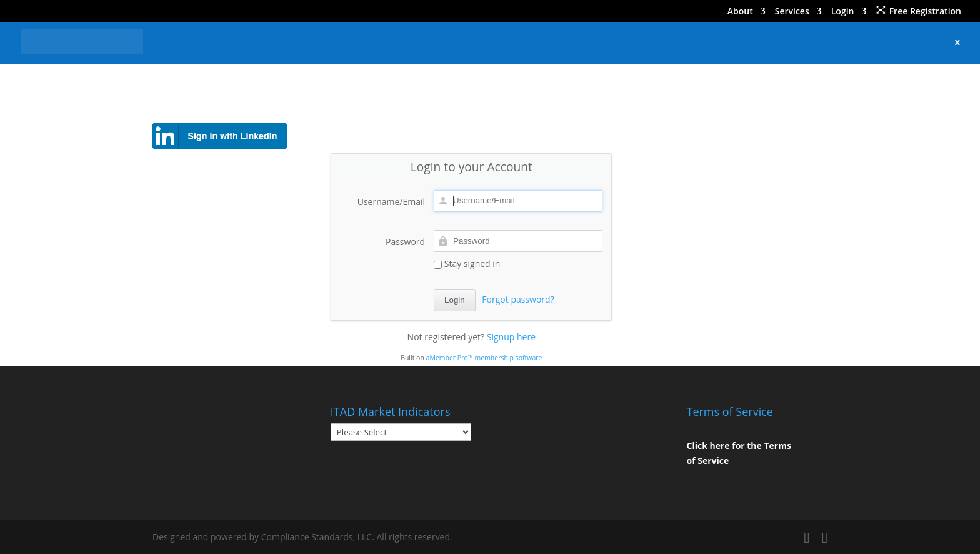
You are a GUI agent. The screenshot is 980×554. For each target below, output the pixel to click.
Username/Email (391, 202)
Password (405, 242)
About (740, 12)
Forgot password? (518, 299)
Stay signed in (467, 264)
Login (843, 12)
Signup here (511, 337)
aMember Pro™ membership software (484, 358)
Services (792, 12)
